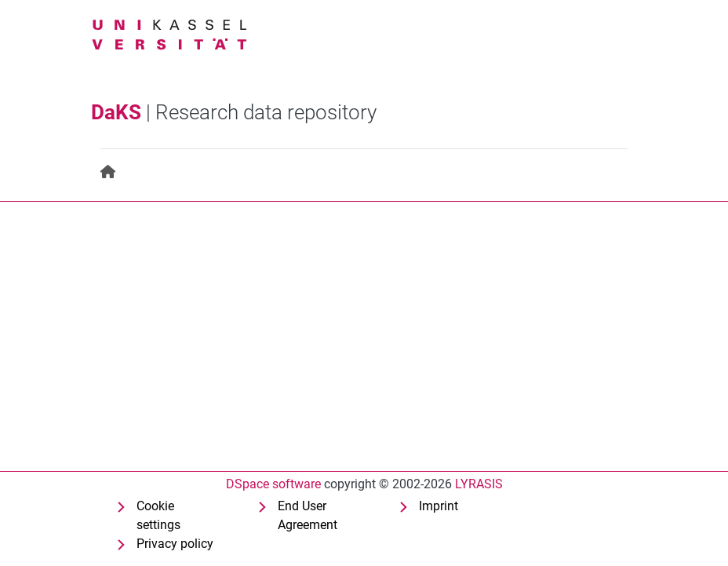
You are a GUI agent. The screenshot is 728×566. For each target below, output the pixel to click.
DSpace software (273, 484)
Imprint (439, 506)
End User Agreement (308, 515)
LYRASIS (479, 484)
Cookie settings (158, 515)
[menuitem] (109, 172)
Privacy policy (175, 544)
